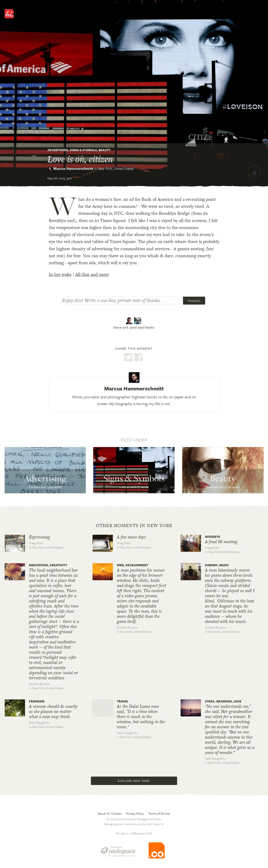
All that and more (92, 274)
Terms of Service (159, 813)
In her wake (60, 274)
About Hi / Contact (110, 813)
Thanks (194, 301)
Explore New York (134, 781)
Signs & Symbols (83, 150)
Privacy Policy (135, 813)
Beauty (105, 150)
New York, (116, 168)
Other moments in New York (134, 526)
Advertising (58, 150)
